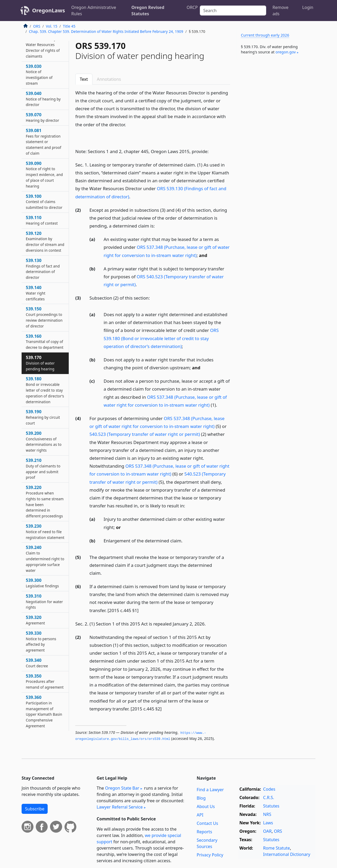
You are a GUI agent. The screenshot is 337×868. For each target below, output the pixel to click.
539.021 (43, 45)
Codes (269, 789)
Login (308, 7)
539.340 (37, 663)
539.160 (45, 342)
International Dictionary (287, 854)
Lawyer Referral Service (120, 807)
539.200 (44, 441)
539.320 (35, 620)
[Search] (233, 11)
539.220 (45, 501)
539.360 (44, 711)
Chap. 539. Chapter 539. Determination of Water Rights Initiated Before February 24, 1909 (106, 31)
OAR (267, 831)
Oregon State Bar (122, 788)
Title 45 (69, 26)
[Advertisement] (276, 146)
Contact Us (207, 823)
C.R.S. (269, 798)
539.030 (39, 75)
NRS (267, 814)
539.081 (44, 142)
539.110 (42, 220)
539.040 (43, 99)
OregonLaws (49, 10)
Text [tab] (84, 79)
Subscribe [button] (35, 809)
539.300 (42, 583)
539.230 (45, 532)
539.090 (44, 175)
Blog (201, 798)
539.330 (41, 641)
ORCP (192, 7)
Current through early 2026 (265, 35)
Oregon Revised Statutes (148, 11)
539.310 (44, 602)
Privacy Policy (210, 855)
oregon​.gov (286, 52)
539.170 (40, 363)
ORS (37, 26)
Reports (204, 832)
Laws (268, 823)
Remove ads (280, 11)
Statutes (271, 806)
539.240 (45, 559)
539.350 (45, 682)
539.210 (43, 469)
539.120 (45, 242)
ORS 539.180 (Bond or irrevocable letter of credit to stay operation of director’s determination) (161, 338)
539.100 (44, 202)
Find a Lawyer (210, 790)
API (200, 815)
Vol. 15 (51, 26)
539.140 (36, 293)
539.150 (44, 317)
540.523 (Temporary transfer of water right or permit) (145, 434)
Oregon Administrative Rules (94, 11)
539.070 (43, 117)
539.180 (45, 390)
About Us (206, 806)
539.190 (43, 417)
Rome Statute (276, 848)
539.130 (43, 269)
